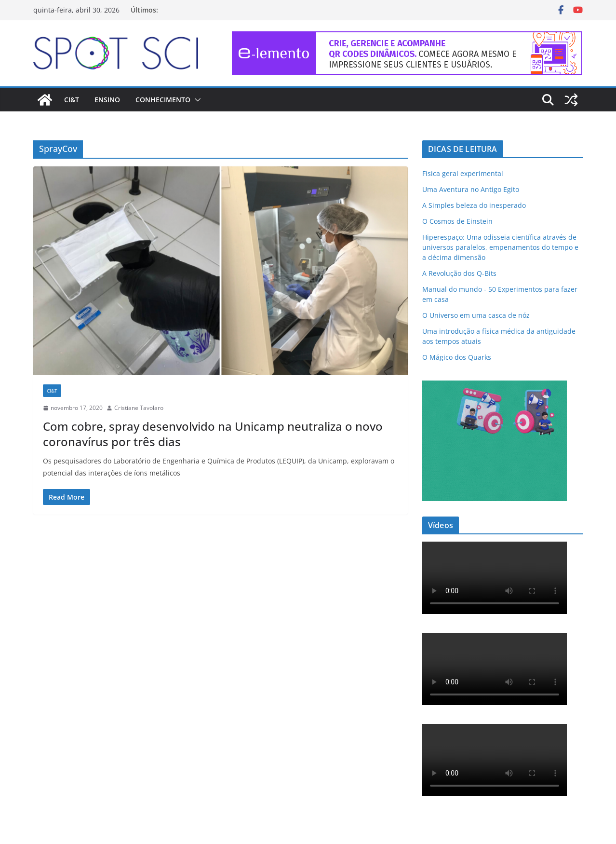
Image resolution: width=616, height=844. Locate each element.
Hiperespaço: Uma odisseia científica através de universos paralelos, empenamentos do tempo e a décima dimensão (500, 247)
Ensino (107, 100)
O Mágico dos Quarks (457, 357)
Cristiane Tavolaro (139, 408)
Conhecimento (163, 100)
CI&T (72, 100)
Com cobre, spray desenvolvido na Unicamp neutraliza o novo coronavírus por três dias (213, 434)
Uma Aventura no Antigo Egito (471, 189)
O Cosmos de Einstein (457, 221)
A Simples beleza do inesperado (474, 205)
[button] (196, 100)
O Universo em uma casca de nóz (476, 315)
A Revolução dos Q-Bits (459, 273)
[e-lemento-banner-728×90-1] (407, 38)
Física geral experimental (463, 173)
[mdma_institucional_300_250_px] (495, 387)
